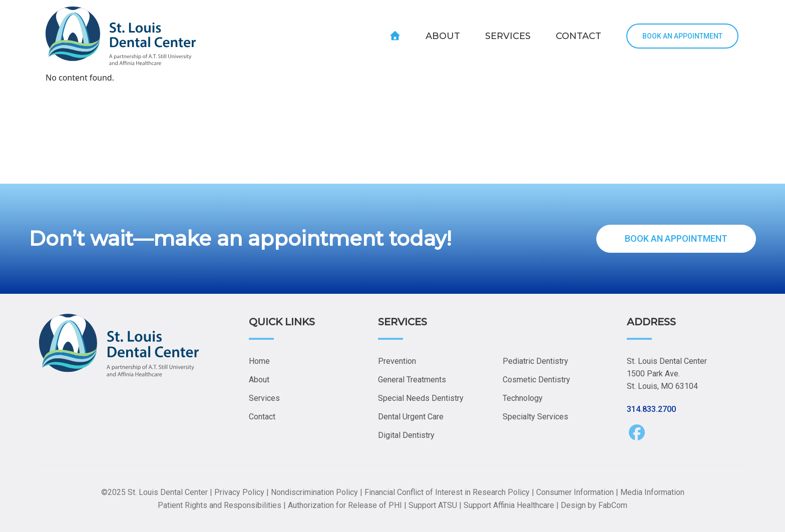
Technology (523, 398)
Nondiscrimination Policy (314, 492)
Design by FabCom (594, 505)
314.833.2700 (651, 409)
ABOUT (443, 36)
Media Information (652, 492)
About (259, 380)
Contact (262, 417)
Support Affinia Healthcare (509, 505)
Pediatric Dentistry (535, 361)
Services (264, 398)
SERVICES (508, 36)
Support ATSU (433, 505)
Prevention (397, 361)
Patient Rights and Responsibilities (220, 505)
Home (259, 361)
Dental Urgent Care (411, 417)
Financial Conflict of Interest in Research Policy (447, 492)
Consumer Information (575, 492)
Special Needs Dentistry (421, 398)
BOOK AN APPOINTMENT (682, 36)
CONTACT (578, 36)
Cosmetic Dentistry (536, 380)
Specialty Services (535, 417)
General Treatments (412, 380)
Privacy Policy (239, 492)
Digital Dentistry (406, 435)
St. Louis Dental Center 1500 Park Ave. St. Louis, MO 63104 (667, 374)
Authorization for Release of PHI (345, 505)
